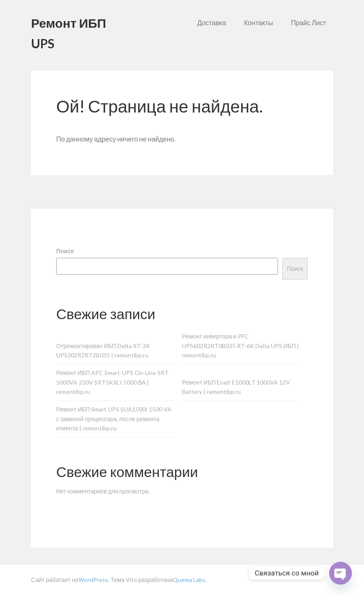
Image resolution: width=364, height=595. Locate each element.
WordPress (93, 580)
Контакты (259, 22)
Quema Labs (189, 580)
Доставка (212, 22)
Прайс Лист (309, 22)
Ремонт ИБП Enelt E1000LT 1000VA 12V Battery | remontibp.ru (236, 387)
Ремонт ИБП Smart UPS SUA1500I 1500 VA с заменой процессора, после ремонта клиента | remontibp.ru (114, 419)
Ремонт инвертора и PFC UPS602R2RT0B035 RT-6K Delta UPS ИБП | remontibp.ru (240, 346)
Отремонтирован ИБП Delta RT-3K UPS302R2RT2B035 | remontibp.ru (103, 351)
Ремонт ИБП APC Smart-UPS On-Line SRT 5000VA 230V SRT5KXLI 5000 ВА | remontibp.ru (112, 382)
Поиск (65, 251)
